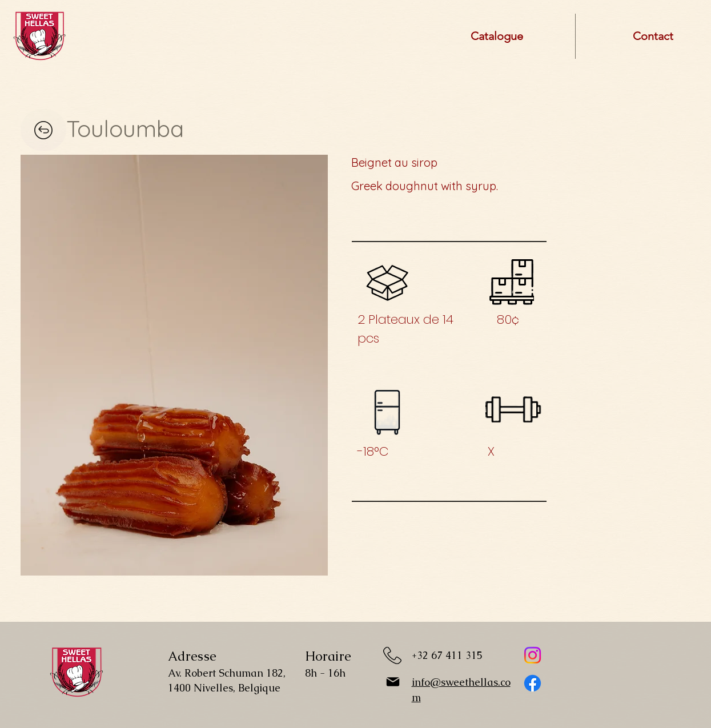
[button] (174, 365)
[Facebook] (533, 683)
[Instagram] (533, 655)
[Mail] (393, 682)
